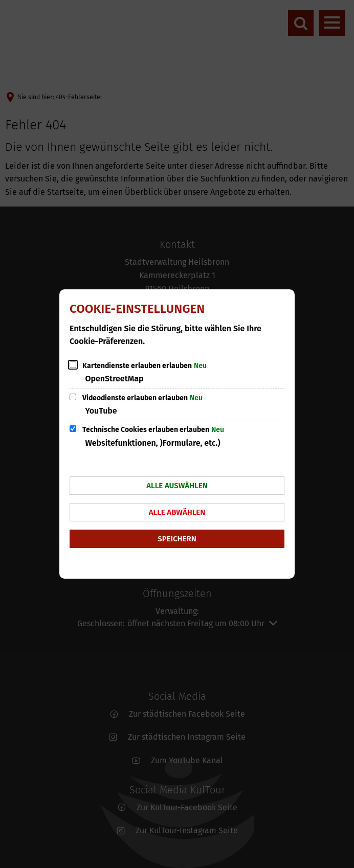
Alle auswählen (177, 486)
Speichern (177, 539)
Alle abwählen (177, 512)
